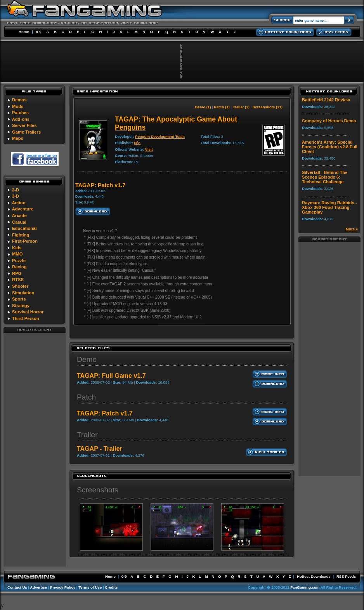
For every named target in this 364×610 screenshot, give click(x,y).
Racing (19, 267)
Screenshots (98, 490)
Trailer (87, 435)
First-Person (25, 241)
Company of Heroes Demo (329, 121)
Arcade (19, 215)
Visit (149, 149)
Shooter (20, 286)
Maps (18, 138)
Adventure (23, 209)
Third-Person (26, 318)
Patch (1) (222, 107)
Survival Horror (28, 312)
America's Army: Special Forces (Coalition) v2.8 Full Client (330, 147)
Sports (19, 299)
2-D (16, 190)
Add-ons (21, 119)
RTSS (18, 280)
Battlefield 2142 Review (326, 100)
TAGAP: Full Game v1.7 (111, 376)
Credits (111, 587)
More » (352, 229)
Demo (87, 359)
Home (24, 32)
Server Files (24, 125)
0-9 (39, 32)
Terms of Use (90, 587)
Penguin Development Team (160, 136)
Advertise (38, 587)
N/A (138, 143)
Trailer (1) (241, 107)
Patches (20, 113)
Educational (24, 228)
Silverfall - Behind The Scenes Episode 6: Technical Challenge (325, 177)
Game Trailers (26, 132)
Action (19, 203)
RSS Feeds (346, 576)
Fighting (21, 235)
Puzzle (19, 261)
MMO (17, 254)
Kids (17, 248)
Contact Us (17, 587)
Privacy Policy (63, 587)
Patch (86, 397)
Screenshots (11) (268, 107)
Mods (18, 106)
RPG (17, 273)
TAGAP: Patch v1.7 (105, 413)
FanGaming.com (305, 587)
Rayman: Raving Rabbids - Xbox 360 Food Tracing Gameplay (329, 207)
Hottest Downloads (314, 576)
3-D (16, 196)
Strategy (21, 306)
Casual (19, 222)
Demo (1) (203, 107)
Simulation (23, 293)
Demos (19, 100)
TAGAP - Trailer (100, 449)
